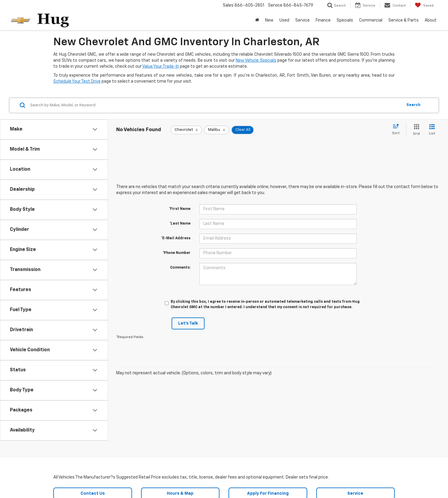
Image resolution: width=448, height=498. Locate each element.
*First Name (180, 209)
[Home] (257, 20)
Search (413, 105)
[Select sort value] (398, 130)
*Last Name (180, 224)
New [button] (269, 20)
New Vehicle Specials (256, 60)
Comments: (180, 268)
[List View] (432, 130)
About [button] (431, 20)
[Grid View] (415, 130)
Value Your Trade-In (161, 66)
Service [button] (302, 20)
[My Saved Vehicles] (424, 5)
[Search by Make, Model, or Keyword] (215, 105)
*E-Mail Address (176, 238)
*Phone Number (177, 253)
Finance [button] (323, 20)
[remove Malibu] (217, 130)
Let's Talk (188, 323)
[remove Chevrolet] (186, 130)
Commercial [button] (371, 20)
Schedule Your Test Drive (77, 81)
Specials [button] (345, 20)
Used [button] (284, 20)
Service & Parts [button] (404, 20)
